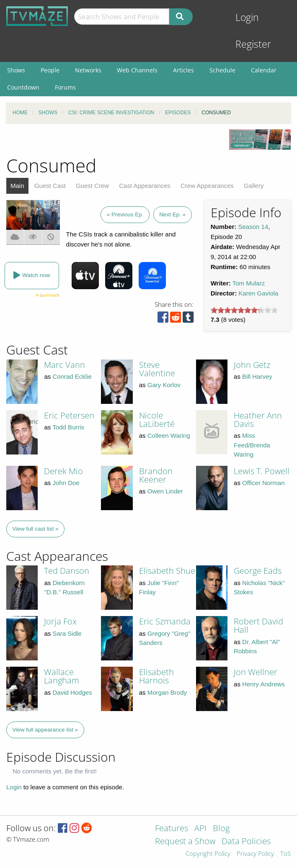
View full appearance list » (45, 730)
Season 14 (253, 227)
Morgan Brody (167, 692)
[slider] (244, 310)
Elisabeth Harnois (156, 676)
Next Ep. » (172, 214)
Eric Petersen (69, 415)
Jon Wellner (256, 672)
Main (17, 186)
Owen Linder (165, 491)
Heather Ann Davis (258, 420)
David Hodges (72, 692)
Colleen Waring (169, 435)
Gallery (254, 186)
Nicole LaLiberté (157, 420)
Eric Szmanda (165, 621)
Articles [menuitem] (183, 70)
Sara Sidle (67, 633)
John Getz (252, 365)
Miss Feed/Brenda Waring (252, 445)
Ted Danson (67, 571)
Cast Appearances (145, 186)
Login (247, 17)
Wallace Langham (62, 676)
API (200, 829)
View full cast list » (36, 529)
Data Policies (246, 842)
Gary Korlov (164, 385)
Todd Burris (68, 427)
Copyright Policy (208, 854)
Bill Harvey (257, 376)
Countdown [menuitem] (23, 87)
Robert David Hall (258, 625)
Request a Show (185, 842)
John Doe (66, 483)
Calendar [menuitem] (264, 70)
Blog (221, 829)
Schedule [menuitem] (222, 70)
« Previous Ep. (125, 214)
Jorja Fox (60, 621)
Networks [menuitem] (88, 70)
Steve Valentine (157, 369)
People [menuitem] (50, 70)
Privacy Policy (255, 854)
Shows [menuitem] (16, 70)
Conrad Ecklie (72, 376)
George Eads (258, 571)
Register (253, 44)
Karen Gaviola (258, 293)
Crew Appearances (207, 186)
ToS (285, 854)
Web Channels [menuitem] (137, 70)
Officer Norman (263, 483)
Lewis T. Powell (262, 471)
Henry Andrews (263, 684)
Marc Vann (65, 365)
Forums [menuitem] (65, 87)
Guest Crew (92, 186)
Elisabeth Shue (167, 571)
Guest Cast (50, 186)
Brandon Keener (156, 475)
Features (172, 829)
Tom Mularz (249, 283)
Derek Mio (63, 471)
